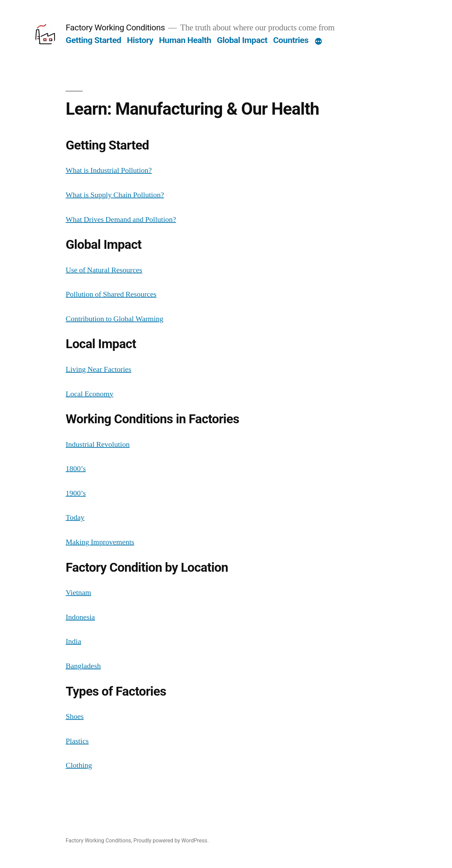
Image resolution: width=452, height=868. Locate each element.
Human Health (185, 40)
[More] (318, 42)
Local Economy (89, 394)
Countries (291, 40)
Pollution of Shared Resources (111, 294)
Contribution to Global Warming (114, 319)
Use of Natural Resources (104, 270)
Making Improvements (100, 542)
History (140, 40)
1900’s (76, 493)
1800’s (76, 469)
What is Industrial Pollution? (109, 170)
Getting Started (93, 40)
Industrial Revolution (98, 444)
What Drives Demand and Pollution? (121, 219)
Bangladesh (83, 666)
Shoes (75, 716)
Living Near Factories (98, 369)
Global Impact (242, 40)
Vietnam (78, 593)
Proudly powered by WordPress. (171, 841)
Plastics (77, 741)
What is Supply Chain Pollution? (115, 195)
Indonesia (80, 617)
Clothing (79, 765)
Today (75, 517)
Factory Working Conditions (115, 27)
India (73, 641)
